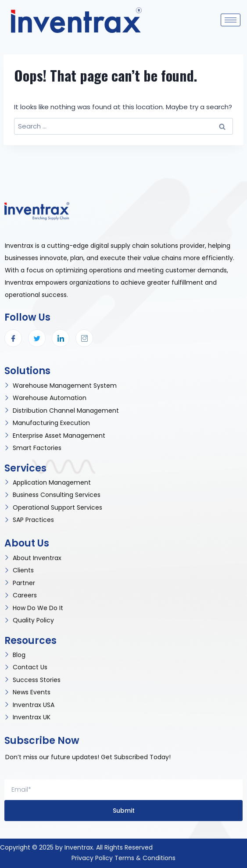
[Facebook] (13, 338)
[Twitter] (37, 338)
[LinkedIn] (61, 338)
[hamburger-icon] (231, 20)
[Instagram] (84, 338)
